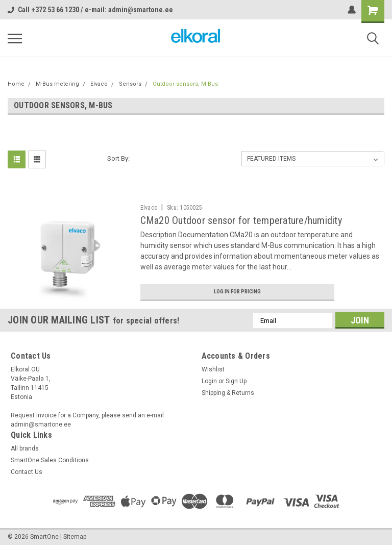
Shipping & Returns (228, 396)
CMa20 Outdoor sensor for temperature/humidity (241, 220)
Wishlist (213, 373)
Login (209, 385)
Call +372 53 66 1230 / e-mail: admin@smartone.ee (90, 10)
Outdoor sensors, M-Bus (185, 84)
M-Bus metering (57, 84)
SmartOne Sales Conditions (50, 464)
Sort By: (118, 158)
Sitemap (75, 540)
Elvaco (99, 84)
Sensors (130, 84)
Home (16, 84)
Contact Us (27, 476)
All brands (25, 452)
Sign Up (236, 385)
